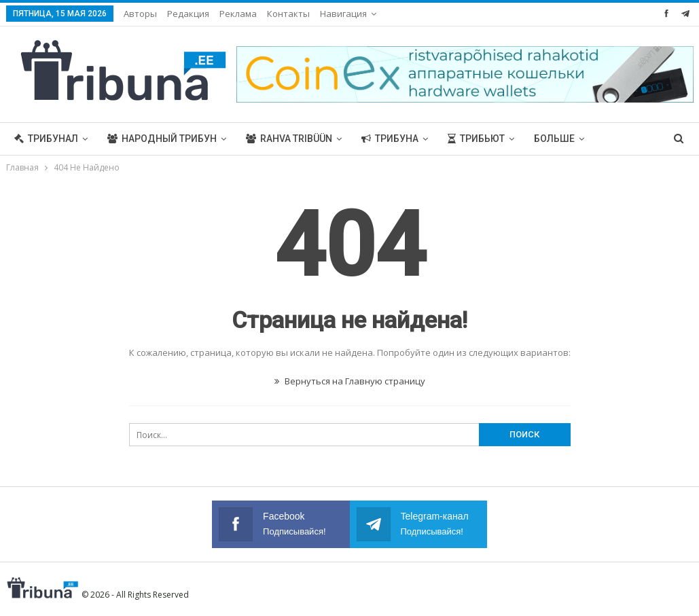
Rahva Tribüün (289, 139)
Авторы (140, 14)
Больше (554, 139)
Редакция (188, 14)
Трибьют (476, 139)
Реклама (238, 14)
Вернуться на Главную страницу (350, 381)
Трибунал (46, 139)
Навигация (343, 14)
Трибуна (390, 139)
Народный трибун (162, 139)
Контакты (288, 14)
